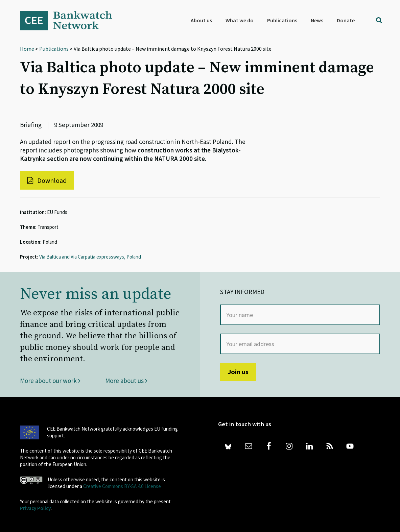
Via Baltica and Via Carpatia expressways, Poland (90, 257)
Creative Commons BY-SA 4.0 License (122, 486)
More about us (126, 381)
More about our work (50, 381)
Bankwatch (71, 20)
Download (47, 180)
